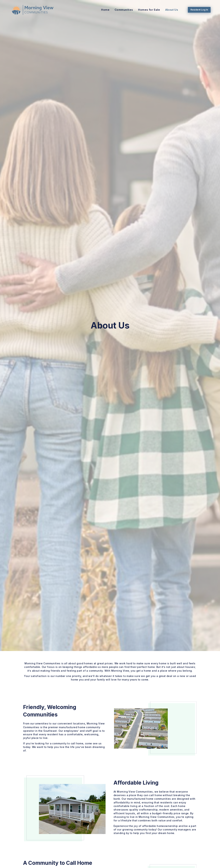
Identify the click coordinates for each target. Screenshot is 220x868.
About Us (170, 10)
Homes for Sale (147, 10)
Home (103, 10)
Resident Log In (197, 10)
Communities (122, 10)
